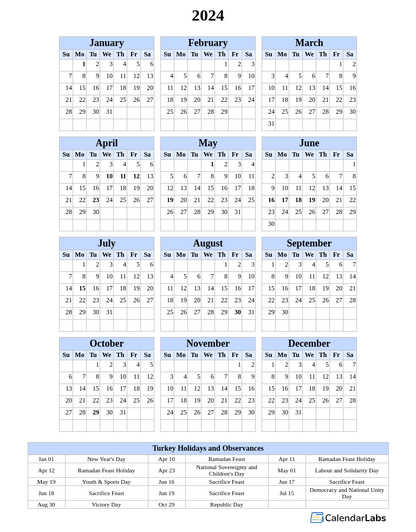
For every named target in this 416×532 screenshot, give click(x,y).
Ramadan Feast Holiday (347, 459)
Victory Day (106, 504)
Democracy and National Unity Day (347, 493)
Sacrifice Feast (227, 482)
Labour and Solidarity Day (347, 470)
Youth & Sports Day (107, 482)
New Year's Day (106, 459)
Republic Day (227, 504)
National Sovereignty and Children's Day (226, 470)
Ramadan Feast (227, 459)
